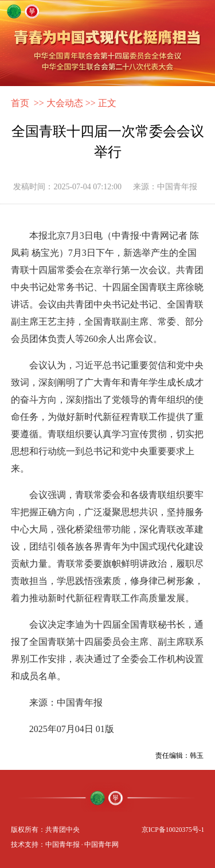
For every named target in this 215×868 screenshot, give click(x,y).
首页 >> (28, 103)
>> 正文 (101, 103)
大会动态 (65, 103)
